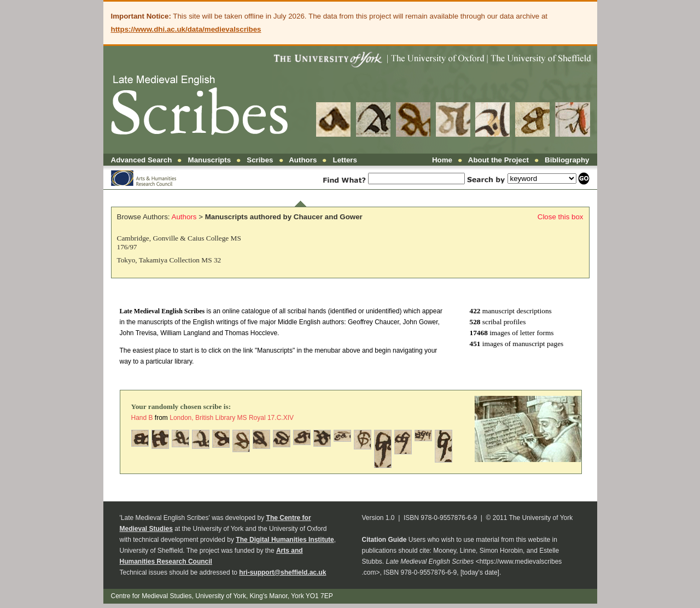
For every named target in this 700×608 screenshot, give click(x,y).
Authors (303, 160)
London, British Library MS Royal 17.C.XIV (232, 418)
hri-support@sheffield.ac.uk (282, 572)
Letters (345, 160)
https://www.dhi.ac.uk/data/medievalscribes (186, 29)
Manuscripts (210, 160)
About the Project (498, 160)
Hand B (143, 418)
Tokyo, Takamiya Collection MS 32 (169, 260)
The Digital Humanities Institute (285, 540)
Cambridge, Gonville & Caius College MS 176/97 (179, 242)
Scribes (260, 160)
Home (442, 160)
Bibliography (567, 160)
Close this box (561, 217)
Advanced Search (142, 160)
